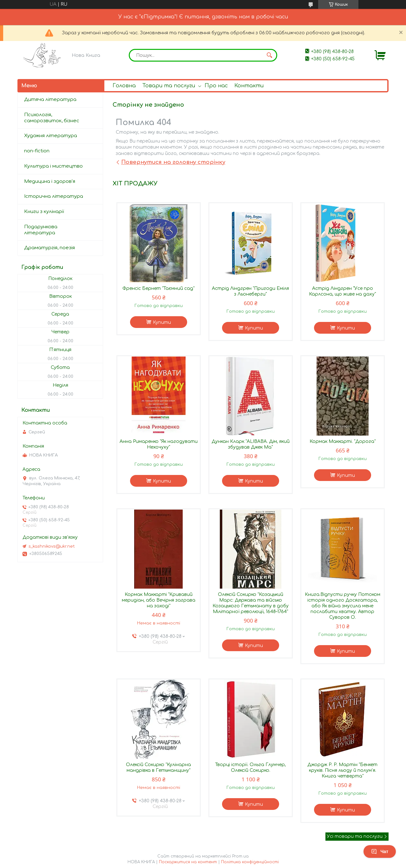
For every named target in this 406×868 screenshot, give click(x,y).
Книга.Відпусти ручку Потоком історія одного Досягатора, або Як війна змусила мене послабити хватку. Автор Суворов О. (343, 606)
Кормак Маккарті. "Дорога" (343, 441)
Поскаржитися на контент (188, 862)
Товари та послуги (169, 86)
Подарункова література (41, 230)
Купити (162, 322)
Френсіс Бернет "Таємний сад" (158, 288)
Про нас (216, 86)
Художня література (51, 136)
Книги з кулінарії (44, 212)
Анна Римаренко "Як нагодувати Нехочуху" (159, 444)
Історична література (54, 196)
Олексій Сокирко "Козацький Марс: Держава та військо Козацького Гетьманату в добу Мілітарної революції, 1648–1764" (251, 603)
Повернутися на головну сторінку (173, 162)
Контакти (249, 86)
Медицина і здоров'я (50, 181)
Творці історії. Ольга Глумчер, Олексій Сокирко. (250, 768)
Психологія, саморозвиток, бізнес (52, 118)
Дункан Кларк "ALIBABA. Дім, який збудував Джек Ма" (251, 444)
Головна (124, 86)
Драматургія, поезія (49, 248)
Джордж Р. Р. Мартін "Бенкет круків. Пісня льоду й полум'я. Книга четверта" (342, 770)
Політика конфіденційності (250, 862)
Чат (380, 851)
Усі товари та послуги (355, 836)
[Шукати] (269, 55)
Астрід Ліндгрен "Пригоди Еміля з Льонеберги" (250, 291)
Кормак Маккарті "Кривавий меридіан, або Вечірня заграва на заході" (159, 600)
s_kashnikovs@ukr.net (52, 546)
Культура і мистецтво (53, 166)
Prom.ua (240, 856)
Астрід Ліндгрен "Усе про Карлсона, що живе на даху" (342, 291)
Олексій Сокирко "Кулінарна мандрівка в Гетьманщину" (158, 768)
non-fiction (37, 151)
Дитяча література (50, 100)
